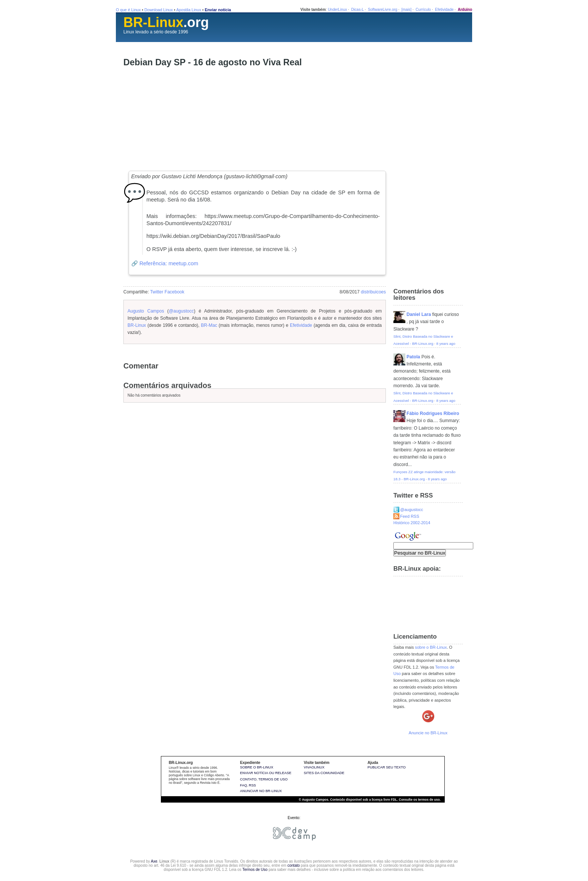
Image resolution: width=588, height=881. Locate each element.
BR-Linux (137, 325)
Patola (413, 357)
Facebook (175, 292)
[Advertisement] (180, 118)
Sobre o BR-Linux (257, 767)
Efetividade (444, 10)
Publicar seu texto (387, 767)
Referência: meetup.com (169, 263)
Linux (129, 32)
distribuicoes (373, 292)
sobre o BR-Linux (431, 647)
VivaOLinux (314, 767)
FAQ (244, 785)
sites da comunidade (324, 773)
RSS (252, 785)
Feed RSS (410, 516)
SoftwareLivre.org (382, 10)
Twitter (157, 292)
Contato (248, 779)
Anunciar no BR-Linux (261, 791)
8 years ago (446, 344)
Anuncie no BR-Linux (428, 733)
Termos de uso (273, 779)
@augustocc (181, 311)
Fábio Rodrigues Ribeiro (433, 413)
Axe (154, 861)
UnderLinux (337, 10)
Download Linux (159, 10)
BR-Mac (209, 325)
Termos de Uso (255, 870)
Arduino (465, 10)
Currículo (423, 10)
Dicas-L (357, 10)
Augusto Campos (146, 311)
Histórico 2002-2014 (412, 523)
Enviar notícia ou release (266, 773)
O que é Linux (128, 10)
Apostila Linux (189, 10)
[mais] (407, 10)
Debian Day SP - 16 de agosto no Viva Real (213, 62)
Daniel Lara (419, 314)
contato (293, 865)
